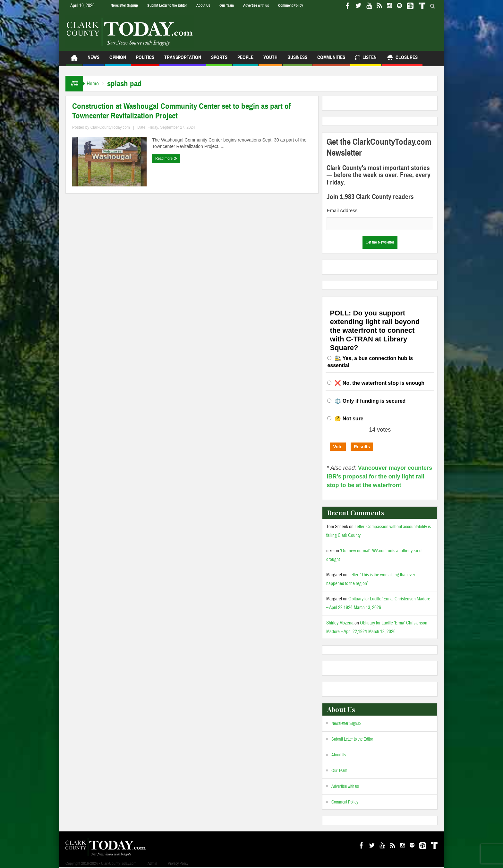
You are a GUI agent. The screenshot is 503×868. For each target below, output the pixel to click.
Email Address (342, 210)
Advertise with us (256, 5)
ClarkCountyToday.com (110, 127)
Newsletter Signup (124, 5)
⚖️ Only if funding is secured (370, 401)
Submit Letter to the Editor (167, 5)
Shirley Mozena (340, 623)
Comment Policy (290, 5)
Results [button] (362, 447)
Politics (145, 60)
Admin (152, 864)
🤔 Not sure (349, 419)
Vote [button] (338, 447)
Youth (270, 60)
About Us (203, 5)
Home (96, 84)
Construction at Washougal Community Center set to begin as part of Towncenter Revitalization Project (182, 111)
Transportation (183, 60)
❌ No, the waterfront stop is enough (379, 383)
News (94, 60)
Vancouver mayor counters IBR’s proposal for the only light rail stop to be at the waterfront (379, 477)
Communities (331, 60)
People (245, 60)
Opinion (118, 60)
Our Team (227, 5)
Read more (166, 159)
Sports (219, 60)
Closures (402, 58)
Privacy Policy (178, 864)
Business (297, 60)
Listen (366, 58)
